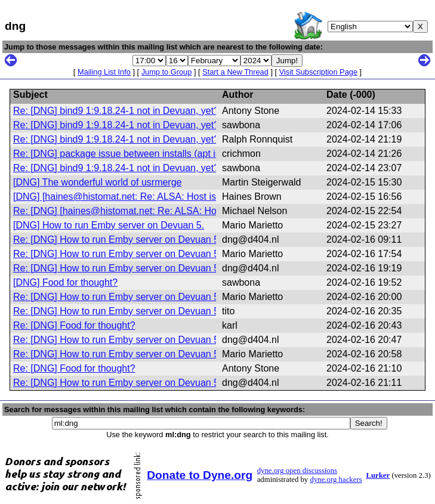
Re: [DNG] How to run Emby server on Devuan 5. (117, 239)
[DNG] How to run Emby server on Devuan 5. (109, 225)
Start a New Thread (235, 72)
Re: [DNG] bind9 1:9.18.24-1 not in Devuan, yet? (116, 111)
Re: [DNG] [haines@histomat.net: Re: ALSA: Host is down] (137, 211)
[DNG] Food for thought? (65, 282)
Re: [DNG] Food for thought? (74, 325)
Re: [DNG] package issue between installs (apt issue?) (129, 154)
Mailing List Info (104, 72)
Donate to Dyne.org (200, 475)
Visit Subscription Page (318, 72)
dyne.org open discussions (297, 471)
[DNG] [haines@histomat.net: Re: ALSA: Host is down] (129, 197)
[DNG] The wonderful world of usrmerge (97, 182)
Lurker (378, 475)
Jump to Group (167, 72)
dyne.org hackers (336, 480)
